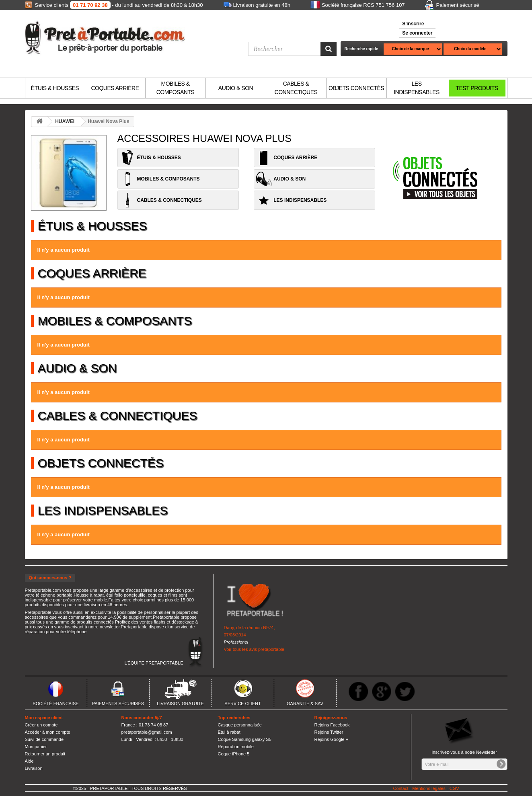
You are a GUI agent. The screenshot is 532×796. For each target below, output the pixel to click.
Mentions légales (429, 788)
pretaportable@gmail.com (147, 732)
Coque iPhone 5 (234, 754)
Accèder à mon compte (48, 732)
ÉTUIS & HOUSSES (55, 88)
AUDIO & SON (236, 88)
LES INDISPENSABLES (417, 88)
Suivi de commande (44, 739)
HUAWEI (65, 121)
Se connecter (417, 33)
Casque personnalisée (240, 725)
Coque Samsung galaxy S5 (245, 739)
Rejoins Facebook (332, 725)
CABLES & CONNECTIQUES (296, 88)
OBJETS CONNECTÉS (356, 88)
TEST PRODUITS (477, 88)
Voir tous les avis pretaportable (254, 649)
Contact (401, 788)
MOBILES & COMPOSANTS (176, 88)
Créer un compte (41, 725)
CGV (454, 788)
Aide (29, 761)
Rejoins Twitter (329, 732)
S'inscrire (413, 24)
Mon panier (36, 747)
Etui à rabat (229, 732)
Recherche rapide (362, 49)
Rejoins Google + (332, 739)
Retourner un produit (45, 754)
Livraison (34, 768)
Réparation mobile (236, 747)
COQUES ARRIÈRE (115, 88)
